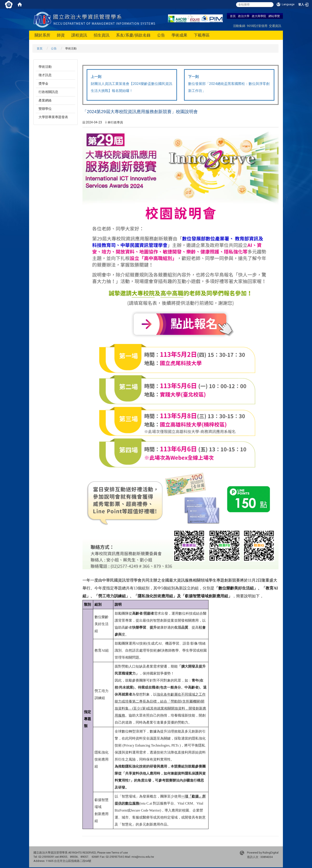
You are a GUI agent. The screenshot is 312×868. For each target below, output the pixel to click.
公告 (161, 35)
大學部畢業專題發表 (53, 117)
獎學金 (43, 84)
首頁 (233, 16)
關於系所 (42, 35)
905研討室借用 (257, 26)
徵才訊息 (45, 75)
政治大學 (244, 16)
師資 (61, 35)
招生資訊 (102, 35)
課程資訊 (79, 35)
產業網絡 (45, 100)
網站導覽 (274, 16)
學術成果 (179, 35)
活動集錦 (239, 26)
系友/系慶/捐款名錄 (133, 35)
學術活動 (45, 67)
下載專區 (202, 35)
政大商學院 (259, 16)
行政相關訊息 (48, 92)
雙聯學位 (45, 109)
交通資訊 (275, 26)
